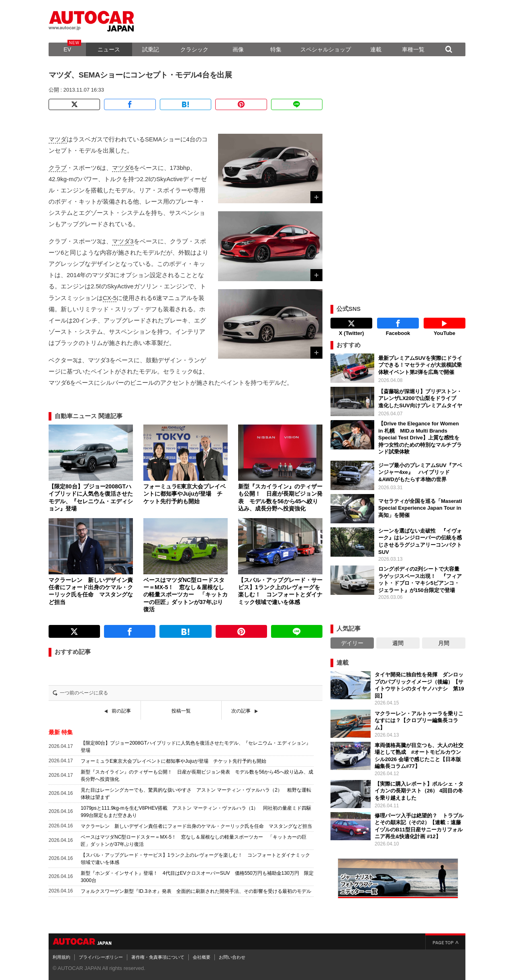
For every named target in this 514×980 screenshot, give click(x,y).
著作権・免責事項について (158, 957)
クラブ (58, 168)
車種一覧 (413, 49)
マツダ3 (123, 241)
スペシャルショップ (326, 49)
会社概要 (202, 957)
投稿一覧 (181, 711)
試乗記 (151, 49)
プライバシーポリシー (101, 957)
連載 (376, 49)
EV (67, 49)
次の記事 (241, 711)
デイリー (352, 643)
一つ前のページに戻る (84, 693)
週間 (398, 643)
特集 (276, 49)
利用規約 (61, 957)
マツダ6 (123, 168)
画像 (238, 49)
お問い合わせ (232, 957)
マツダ (58, 139)
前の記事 (121, 711)
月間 (444, 643)
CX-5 (110, 298)
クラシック (194, 49)
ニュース (109, 49)
